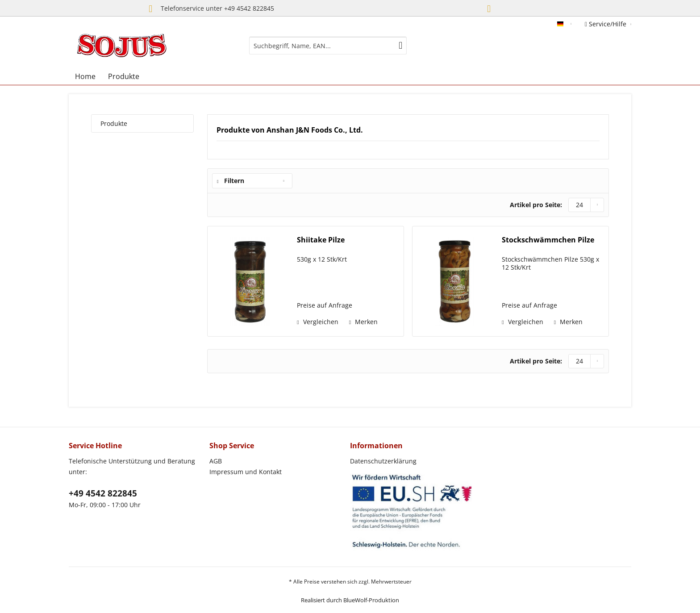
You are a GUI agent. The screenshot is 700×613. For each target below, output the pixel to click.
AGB (216, 461)
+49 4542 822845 (103, 493)
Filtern (231, 181)
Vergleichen (317, 322)
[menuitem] (328, 46)
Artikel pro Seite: (536, 205)
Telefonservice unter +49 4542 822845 (209, 9)
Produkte (114, 123)
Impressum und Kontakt (246, 472)
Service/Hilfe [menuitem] (606, 24)
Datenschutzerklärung (383, 461)
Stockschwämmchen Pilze (548, 240)
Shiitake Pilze (321, 240)
